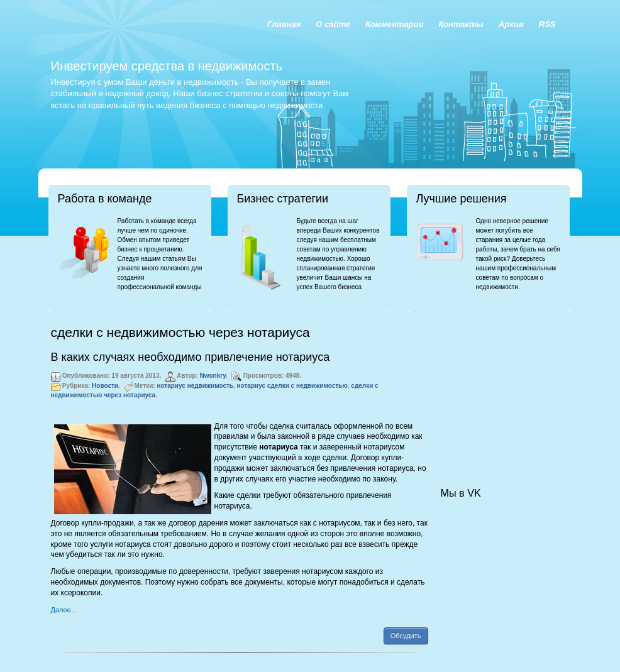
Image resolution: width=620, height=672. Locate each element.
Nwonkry (213, 376)
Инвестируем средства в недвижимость (167, 66)
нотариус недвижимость (195, 386)
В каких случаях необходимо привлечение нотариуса (191, 357)
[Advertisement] (504, 387)
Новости (105, 386)
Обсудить (406, 636)
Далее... (64, 610)
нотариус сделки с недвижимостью (292, 386)
